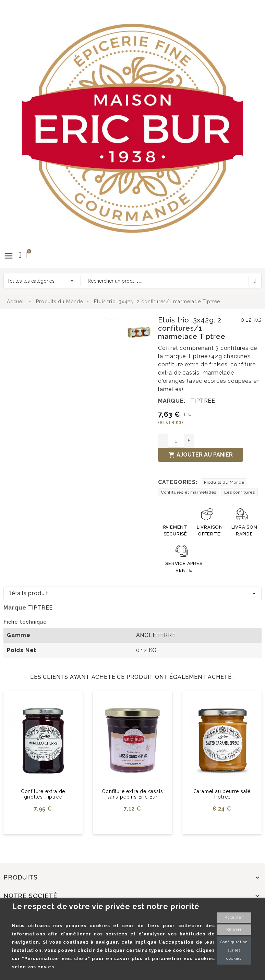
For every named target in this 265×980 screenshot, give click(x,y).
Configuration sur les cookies (234, 950)
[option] (64, 320)
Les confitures (239, 492)
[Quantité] (176, 441)
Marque (15, 608)
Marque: (172, 401)
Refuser (234, 929)
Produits (20, 877)
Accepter (234, 917)
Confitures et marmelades (189, 492)
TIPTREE (203, 401)
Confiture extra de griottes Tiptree (43, 794)
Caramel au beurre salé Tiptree (222, 794)
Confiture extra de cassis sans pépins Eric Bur (132, 794)
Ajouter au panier (201, 455)
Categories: (178, 482)
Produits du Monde (224, 482)
